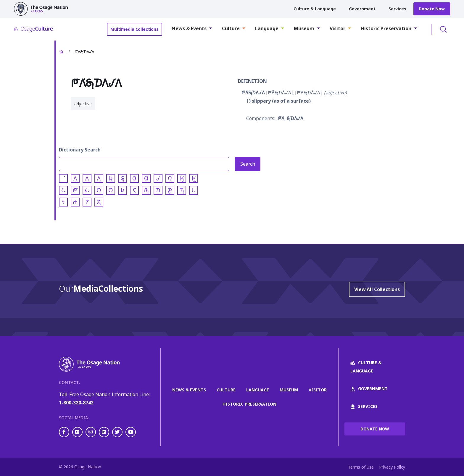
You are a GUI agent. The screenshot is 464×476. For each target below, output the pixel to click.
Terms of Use (361, 467)
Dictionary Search (80, 150)
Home (61, 52)
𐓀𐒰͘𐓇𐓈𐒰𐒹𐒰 (253, 93)
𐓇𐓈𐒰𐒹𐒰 (295, 118)
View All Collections (377, 289)
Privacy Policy (392, 467)
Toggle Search (443, 29)
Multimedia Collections (134, 29)
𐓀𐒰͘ (281, 118)
